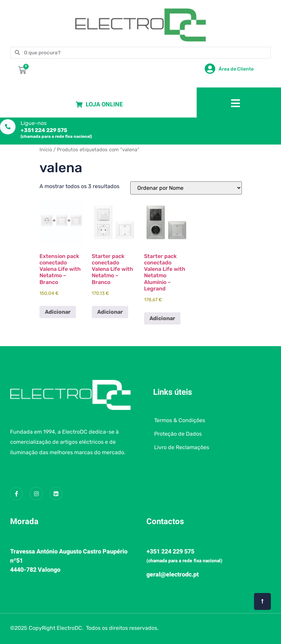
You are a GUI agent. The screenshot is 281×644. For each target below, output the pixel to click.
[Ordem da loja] (186, 188)
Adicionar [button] (58, 312)
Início (46, 150)
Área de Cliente (236, 69)
